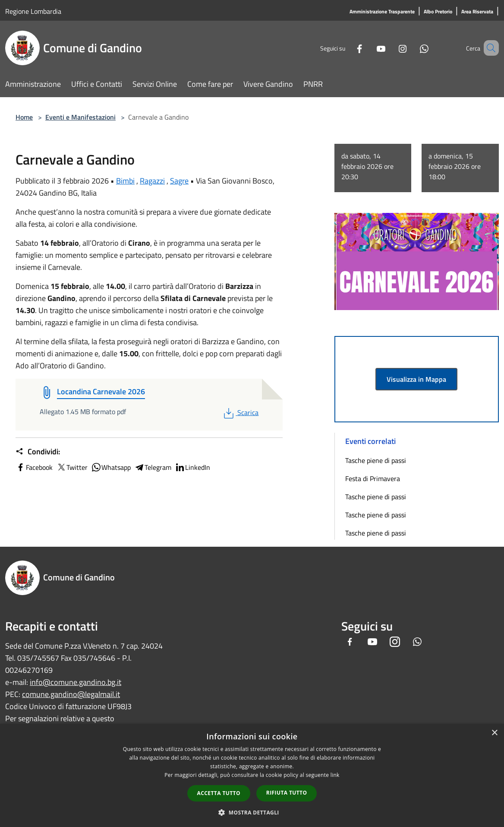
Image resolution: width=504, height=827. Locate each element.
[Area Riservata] (477, 12)
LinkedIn (192, 467)
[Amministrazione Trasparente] (382, 12)
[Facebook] (347, 48)
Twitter (72, 467)
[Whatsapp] (412, 48)
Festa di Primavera (373, 478)
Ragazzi (152, 181)
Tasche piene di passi (376, 460)
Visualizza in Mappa (416, 379)
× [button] (494, 733)
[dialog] (252, 775)
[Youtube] (369, 48)
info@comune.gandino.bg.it (76, 682)
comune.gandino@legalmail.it (71, 694)
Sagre (179, 181)
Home (24, 117)
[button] (252, 812)
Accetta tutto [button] (219, 793)
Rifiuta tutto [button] (287, 793)
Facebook (34, 467)
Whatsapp (111, 467)
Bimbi (125, 181)
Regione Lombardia (33, 11)
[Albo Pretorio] (438, 12)
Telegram (153, 467)
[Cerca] (488, 48)
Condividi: (38, 452)
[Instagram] (390, 48)
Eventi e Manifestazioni (80, 117)
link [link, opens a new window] (335, 775)
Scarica (240, 412)
